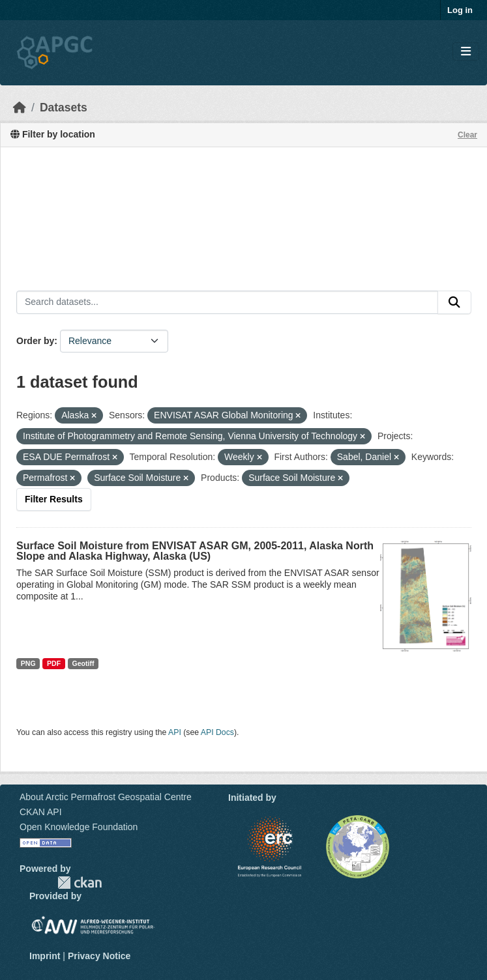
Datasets (64, 108)
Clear (467, 135)
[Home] (20, 108)
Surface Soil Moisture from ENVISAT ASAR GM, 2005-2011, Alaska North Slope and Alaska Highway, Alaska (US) (195, 551)
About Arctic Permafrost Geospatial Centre (106, 797)
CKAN (80, 883)
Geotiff (83, 663)
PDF (54, 663)
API (175, 732)
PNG (28, 663)
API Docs (217, 732)
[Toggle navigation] (466, 52)
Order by (35, 341)
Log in (460, 10)
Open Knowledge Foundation (79, 827)
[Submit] (454, 302)
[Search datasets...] (227, 302)
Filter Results (54, 499)
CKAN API (41, 812)
